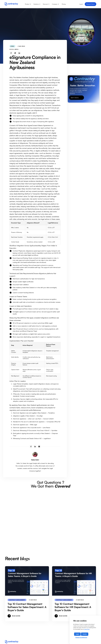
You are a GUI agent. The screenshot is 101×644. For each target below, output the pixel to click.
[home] (11, 4)
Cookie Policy (87, 629)
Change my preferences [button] (81, 638)
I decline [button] (85, 634)
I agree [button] (77, 634)
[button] (28, 4)
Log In (81, 4)
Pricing (64, 4)
